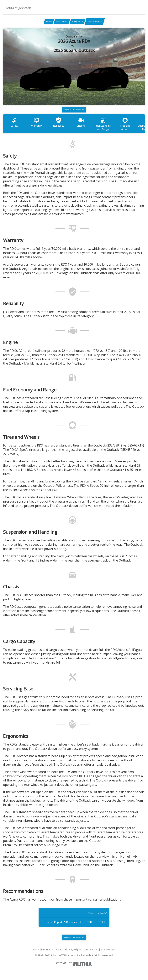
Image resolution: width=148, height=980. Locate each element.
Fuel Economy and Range (103, 124)
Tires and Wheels (125, 124)
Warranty (36, 122)
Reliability (59, 122)
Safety (14, 122)
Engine (81, 122)
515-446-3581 (108, 949)
